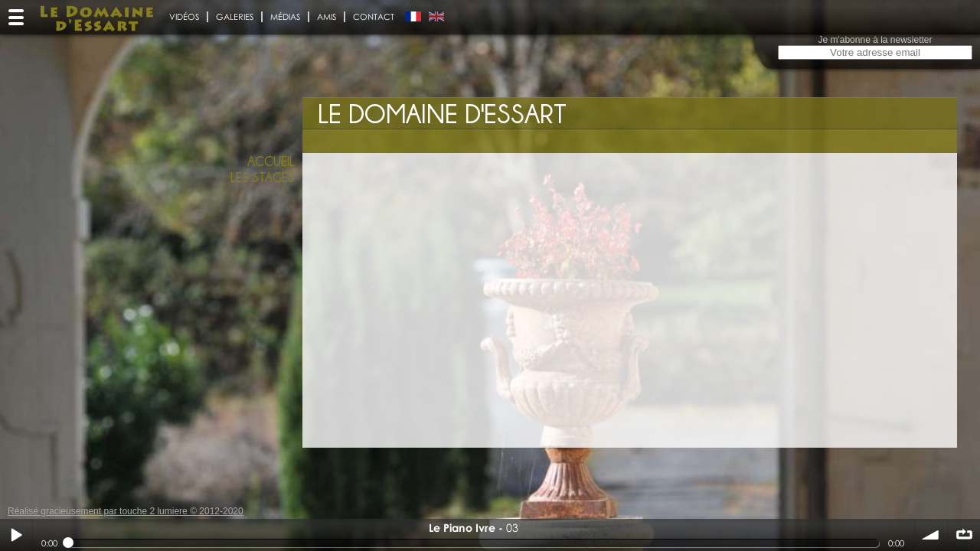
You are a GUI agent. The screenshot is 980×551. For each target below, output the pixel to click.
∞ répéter (964, 535)
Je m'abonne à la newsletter (875, 40)
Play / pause (16, 535)
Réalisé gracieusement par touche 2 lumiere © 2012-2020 (126, 511)
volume (931, 535)
